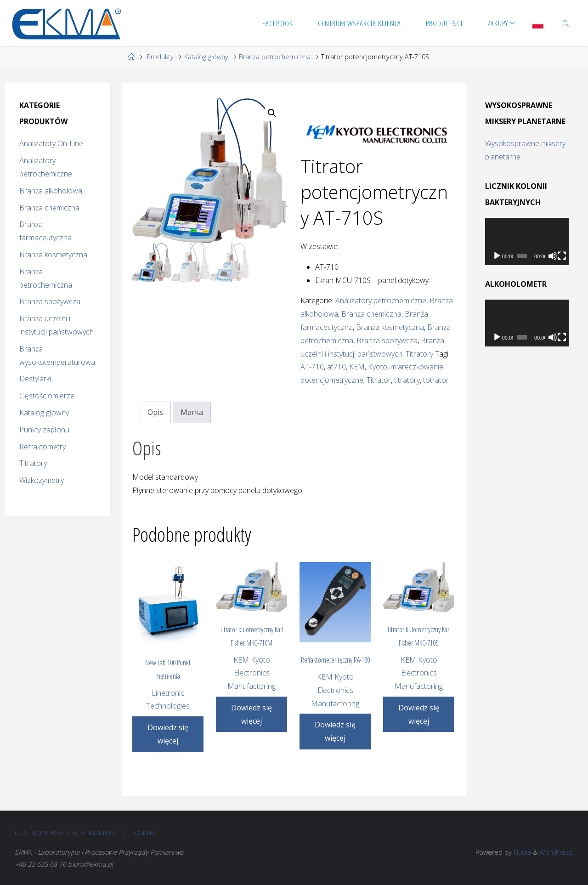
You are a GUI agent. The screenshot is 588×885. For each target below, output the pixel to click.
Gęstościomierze (47, 396)
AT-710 (312, 367)
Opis (155, 412)
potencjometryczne (332, 380)
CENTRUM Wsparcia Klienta (66, 833)
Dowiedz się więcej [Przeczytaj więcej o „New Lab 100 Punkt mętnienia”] (168, 734)
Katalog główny (206, 57)
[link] (566, 23)
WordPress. (556, 852)
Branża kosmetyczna (390, 327)
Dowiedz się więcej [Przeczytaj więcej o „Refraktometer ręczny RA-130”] (335, 731)
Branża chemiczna (371, 314)
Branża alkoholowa (51, 191)
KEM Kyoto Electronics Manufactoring (252, 673)
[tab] (155, 412)
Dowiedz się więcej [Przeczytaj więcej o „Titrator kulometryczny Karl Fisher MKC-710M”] (252, 714)
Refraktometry (42, 447)
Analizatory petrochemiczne (381, 301)
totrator (436, 380)
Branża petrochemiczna (275, 57)
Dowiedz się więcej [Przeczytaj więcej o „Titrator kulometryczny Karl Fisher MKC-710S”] (419, 714)
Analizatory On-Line (51, 143)
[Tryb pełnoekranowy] (562, 256)
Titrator (379, 380)
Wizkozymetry (42, 480)
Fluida (520, 852)
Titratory (419, 354)
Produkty (160, 57)
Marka (192, 412)
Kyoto (378, 367)
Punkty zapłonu (44, 430)
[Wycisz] (553, 256)
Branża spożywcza (387, 340)
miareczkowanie (417, 367)
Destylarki (35, 379)
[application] (527, 241)
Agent (145, 833)
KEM (357, 367)
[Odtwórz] (497, 256)
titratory (407, 380)
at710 (336, 367)
